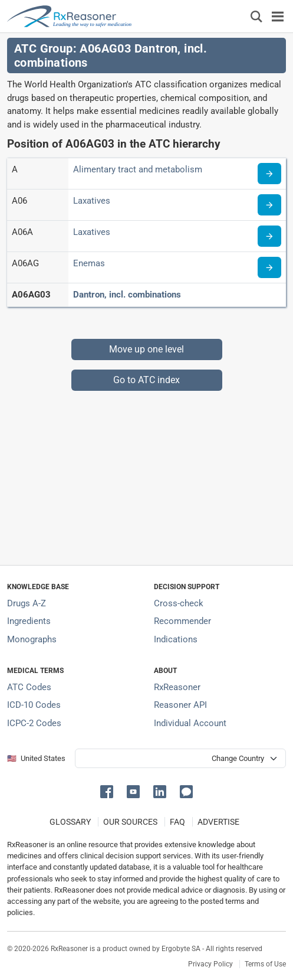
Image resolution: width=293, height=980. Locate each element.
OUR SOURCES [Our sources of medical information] (130, 822)
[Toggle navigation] (278, 16)
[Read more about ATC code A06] (269, 205)
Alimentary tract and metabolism (138, 169)
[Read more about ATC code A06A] (269, 236)
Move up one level (146, 349)
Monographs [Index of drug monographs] (32, 639)
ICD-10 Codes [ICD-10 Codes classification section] (34, 705)
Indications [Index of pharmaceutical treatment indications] (176, 639)
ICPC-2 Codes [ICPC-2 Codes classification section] (34, 723)
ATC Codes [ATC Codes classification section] (29, 687)
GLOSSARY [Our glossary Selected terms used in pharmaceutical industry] (70, 822)
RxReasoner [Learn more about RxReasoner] (177, 687)
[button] (109, 791)
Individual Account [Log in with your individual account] (190, 723)
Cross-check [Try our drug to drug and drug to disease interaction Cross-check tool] (179, 603)
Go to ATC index (146, 380)
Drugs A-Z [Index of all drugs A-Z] (27, 603)
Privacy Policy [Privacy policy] (210, 964)
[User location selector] (180, 758)
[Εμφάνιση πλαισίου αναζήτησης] (256, 16)
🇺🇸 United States (36, 758)
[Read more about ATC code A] (269, 174)
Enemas (89, 263)
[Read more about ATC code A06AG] (269, 267)
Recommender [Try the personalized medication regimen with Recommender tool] (182, 621)
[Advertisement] (146, 473)
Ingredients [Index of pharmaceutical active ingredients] (29, 621)
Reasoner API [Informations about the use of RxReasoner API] (180, 705)
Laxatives (92, 201)
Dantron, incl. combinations (127, 295)
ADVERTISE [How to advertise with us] (218, 822)
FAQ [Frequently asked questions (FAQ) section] (177, 822)
